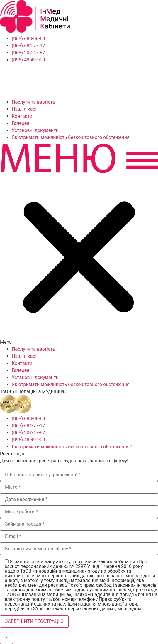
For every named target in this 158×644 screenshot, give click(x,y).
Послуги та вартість (33, 102)
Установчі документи (35, 130)
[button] (79, 243)
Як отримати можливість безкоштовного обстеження (71, 137)
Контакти (22, 116)
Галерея (21, 123)
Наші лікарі (24, 109)
